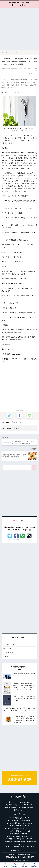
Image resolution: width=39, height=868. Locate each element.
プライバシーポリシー (13, 805)
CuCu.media (9, 652)
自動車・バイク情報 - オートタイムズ (20, 839)
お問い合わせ (11, 808)
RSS (29, 539)
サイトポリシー (30, 805)
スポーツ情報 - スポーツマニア (20, 831)
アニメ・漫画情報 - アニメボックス (20, 823)
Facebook (16, 539)
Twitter (10, 539)
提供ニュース (8, 649)
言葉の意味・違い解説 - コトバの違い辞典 (20, 857)
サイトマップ (21, 810)
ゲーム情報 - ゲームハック (20, 826)
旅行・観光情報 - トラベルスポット (20, 836)
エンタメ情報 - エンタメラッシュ (20, 821)
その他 (6, 656)
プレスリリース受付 (27, 808)
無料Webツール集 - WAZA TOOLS (20, 854)
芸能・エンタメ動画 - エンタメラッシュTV (20, 847)
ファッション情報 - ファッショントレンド (20, 828)
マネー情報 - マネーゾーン (20, 834)
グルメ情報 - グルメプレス (20, 818)
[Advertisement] (19, 29)
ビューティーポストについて (20, 802)
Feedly (23, 539)
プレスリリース (16, 422)
